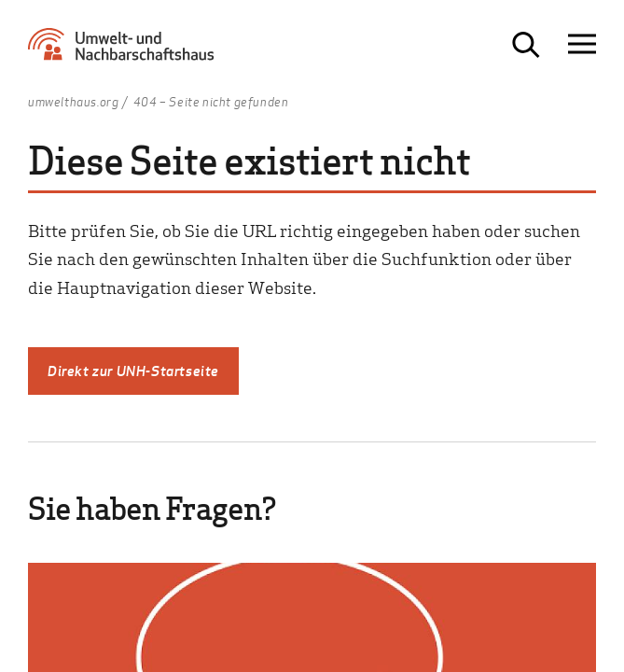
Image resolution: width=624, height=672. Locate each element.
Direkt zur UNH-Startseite (133, 371)
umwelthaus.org (73, 103)
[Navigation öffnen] (582, 44)
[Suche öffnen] (526, 45)
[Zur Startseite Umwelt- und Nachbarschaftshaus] (126, 52)
